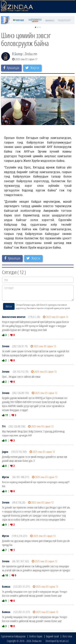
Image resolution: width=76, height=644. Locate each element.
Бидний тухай (52, 636)
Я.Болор (17, 54)
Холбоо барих (36, 636)
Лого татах (67, 636)
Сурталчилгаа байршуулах (13, 636)
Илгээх (9, 306)
